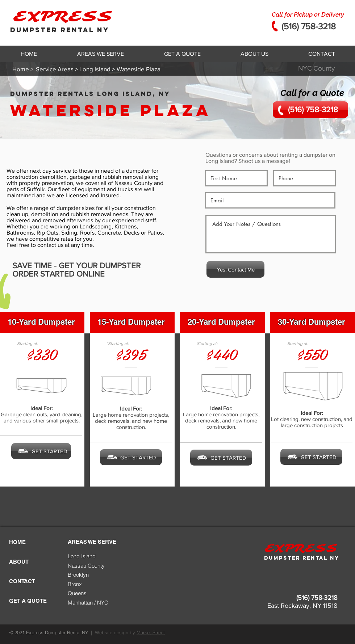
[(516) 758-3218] (310, 110)
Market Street (151, 632)
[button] (100, 54)
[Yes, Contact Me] (235, 269)
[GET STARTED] (41, 451)
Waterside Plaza (111, 110)
